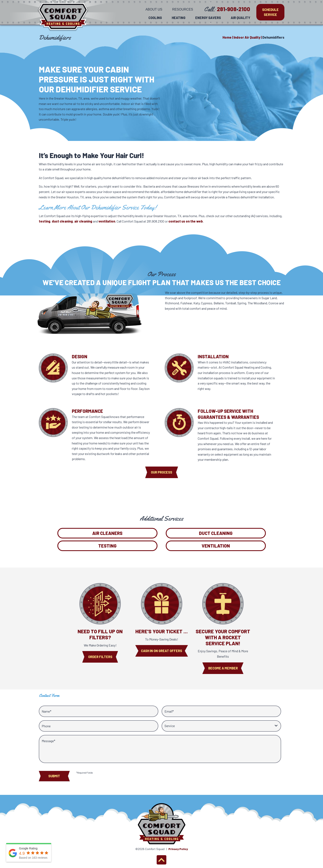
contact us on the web (186, 221)
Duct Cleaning (216, 533)
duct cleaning (62, 221)
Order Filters (100, 657)
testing (45, 221)
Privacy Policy (178, 849)
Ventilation (216, 546)
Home (227, 37)
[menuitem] (154, 9)
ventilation (107, 221)
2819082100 (234, 9)
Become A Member (223, 668)
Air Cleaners (107, 533)
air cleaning (83, 221)
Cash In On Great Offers (161, 651)
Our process (161, 472)
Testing (107, 546)
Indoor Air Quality (247, 37)
